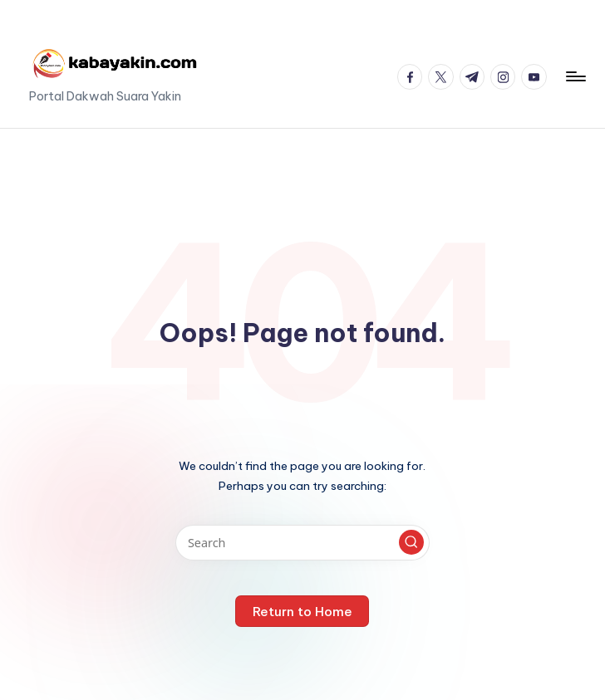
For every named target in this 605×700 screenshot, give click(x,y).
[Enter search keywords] (302, 543)
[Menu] (575, 76)
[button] (411, 542)
